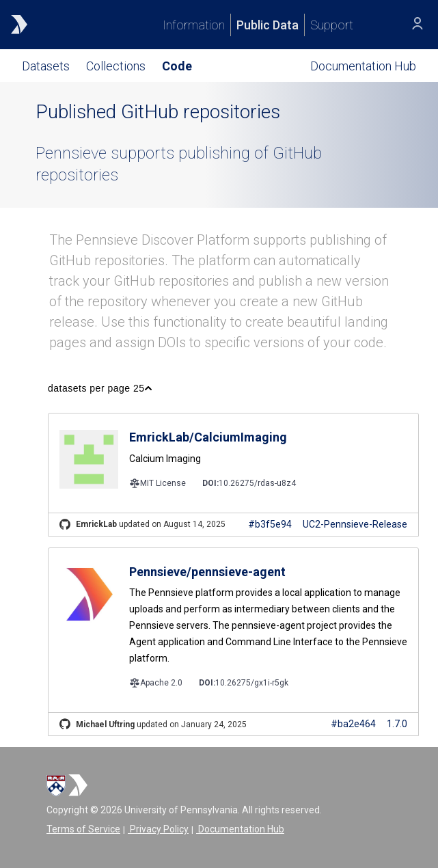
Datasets (46, 66)
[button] (100, 388)
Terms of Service (83, 829)
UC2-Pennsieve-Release (355, 524)
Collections (116, 66)
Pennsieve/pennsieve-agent (207, 572)
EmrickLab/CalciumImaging (208, 437)
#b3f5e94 (270, 524)
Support (332, 25)
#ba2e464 (353, 724)
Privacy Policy (158, 829)
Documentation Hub (240, 829)
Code (177, 66)
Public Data (268, 25)
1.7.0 (397, 724)
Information (194, 25)
